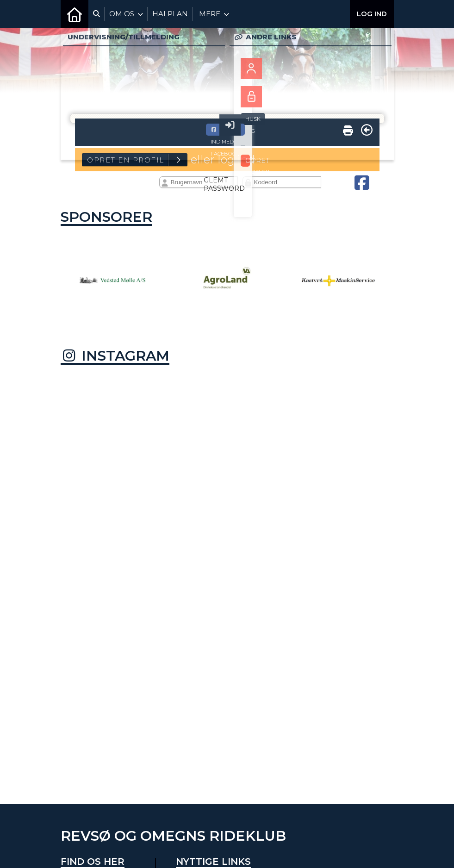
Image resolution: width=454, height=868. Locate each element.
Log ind (372, 14)
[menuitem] (75, 14)
